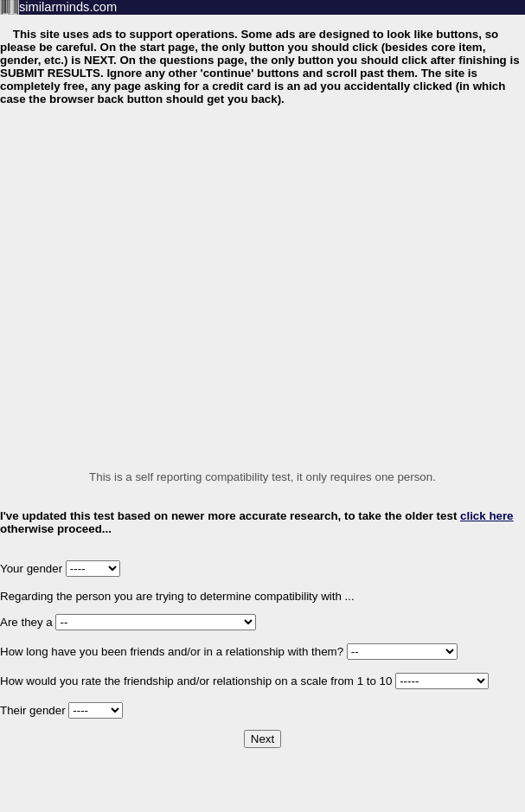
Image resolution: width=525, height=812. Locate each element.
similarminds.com (68, 7)
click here (487, 516)
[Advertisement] (164, 282)
